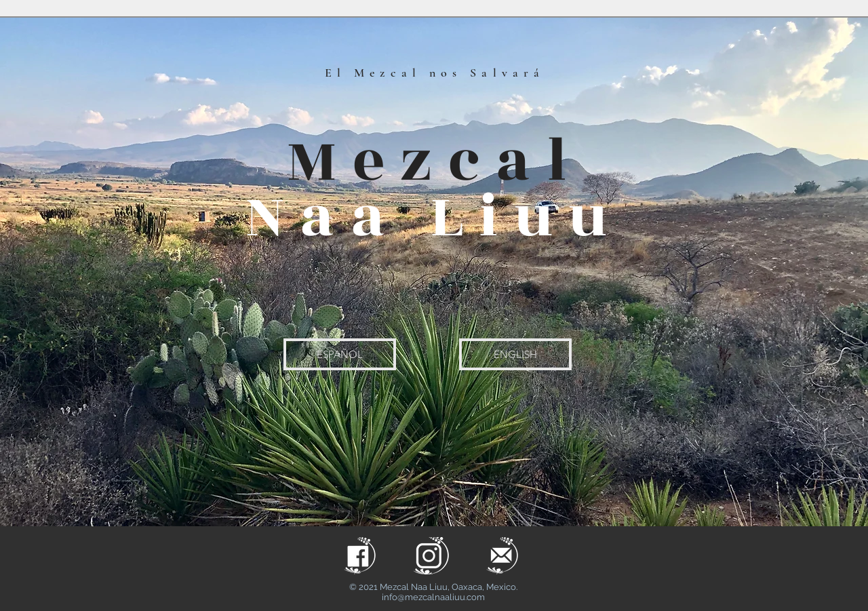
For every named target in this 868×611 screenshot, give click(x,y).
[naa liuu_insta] (431, 556)
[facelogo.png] (360, 556)
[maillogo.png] (502, 556)
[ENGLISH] (515, 354)
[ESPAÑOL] (340, 354)
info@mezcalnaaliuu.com (433, 597)
